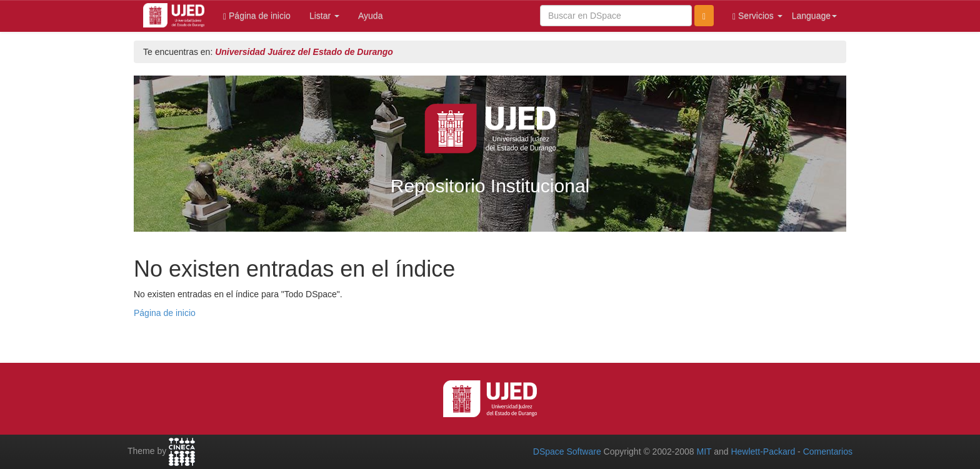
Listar (324, 16)
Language (814, 16)
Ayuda (370, 16)
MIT (704, 452)
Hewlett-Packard (763, 452)
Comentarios (828, 452)
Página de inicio (257, 16)
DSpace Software (567, 452)
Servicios (757, 16)
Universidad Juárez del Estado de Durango (304, 52)
